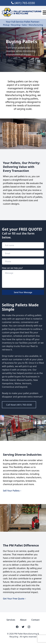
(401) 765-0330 (25, 3)
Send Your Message (23, 292)
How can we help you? (12, 268)
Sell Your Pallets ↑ (12, 491)
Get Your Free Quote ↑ (15, 599)
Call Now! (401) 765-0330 (19, 405)
